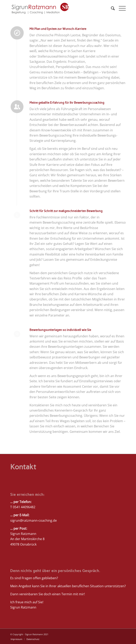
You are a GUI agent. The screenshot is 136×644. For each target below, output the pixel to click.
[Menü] (120, 8)
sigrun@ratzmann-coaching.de (33, 520)
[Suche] (111, 8)
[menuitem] (111, 8)
